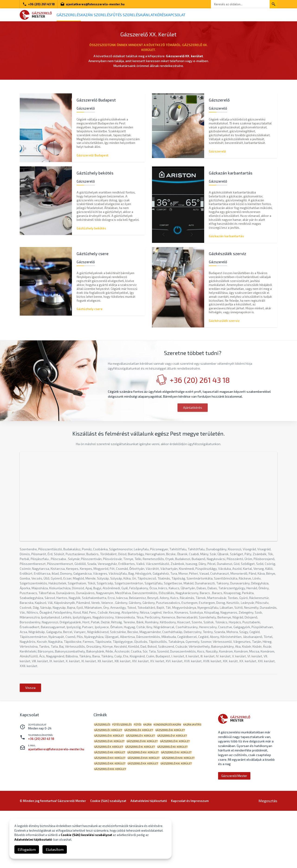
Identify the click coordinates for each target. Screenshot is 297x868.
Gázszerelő (217, 149)
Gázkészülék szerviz (224, 323)
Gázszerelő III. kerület (111, 789)
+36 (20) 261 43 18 (39, 4)
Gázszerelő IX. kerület (111, 804)
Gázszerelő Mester (234, 826)
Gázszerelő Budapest (92, 153)
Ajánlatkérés (175, 15)
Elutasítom (55, 849)
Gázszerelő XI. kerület (182, 804)
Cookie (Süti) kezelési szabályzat (86, 835)
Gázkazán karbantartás (226, 236)
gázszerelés (104, 775)
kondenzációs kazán (185, 775)
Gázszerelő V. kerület (182, 789)
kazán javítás (105, 782)
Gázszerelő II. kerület (168, 782)
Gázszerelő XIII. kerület (148, 811)
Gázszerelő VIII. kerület (184, 797)
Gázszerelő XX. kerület (187, 825)
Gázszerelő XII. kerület (111, 811)
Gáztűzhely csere (90, 312)
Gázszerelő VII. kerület (147, 797)
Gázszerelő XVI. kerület (148, 818)
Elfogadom (27, 849)
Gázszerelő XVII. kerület (186, 818)
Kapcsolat (205, 15)
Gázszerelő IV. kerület (146, 789)
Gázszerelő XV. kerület (111, 818)
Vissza (30, 738)
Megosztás (268, 858)
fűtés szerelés (128, 775)
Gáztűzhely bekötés (91, 228)
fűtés (147, 775)
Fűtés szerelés (142, 15)
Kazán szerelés (106, 15)
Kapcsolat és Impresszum (190, 858)
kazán (161, 775)
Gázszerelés (72, 15)
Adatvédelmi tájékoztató (33, 839)
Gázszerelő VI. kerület (111, 797)
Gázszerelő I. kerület (134, 782)
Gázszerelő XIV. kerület (185, 811)
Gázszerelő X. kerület (146, 804)
